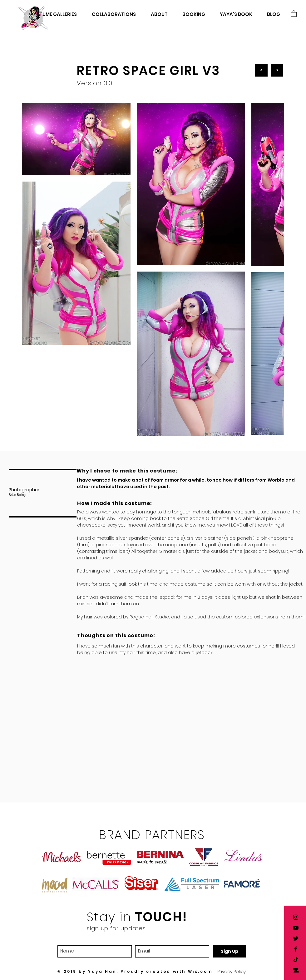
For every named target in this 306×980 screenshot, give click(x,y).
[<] (261, 70)
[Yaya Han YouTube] (296, 928)
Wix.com (200, 971)
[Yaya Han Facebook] (296, 949)
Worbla (276, 480)
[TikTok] (296, 960)
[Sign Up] (230, 951)
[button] (294, 13)
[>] (277, 70)
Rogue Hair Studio (149, 617)
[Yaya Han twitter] (296, 938)
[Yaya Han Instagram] (296, 917)
